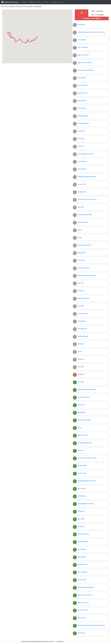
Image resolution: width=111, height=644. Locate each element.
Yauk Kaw (81, 131)
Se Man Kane (82, 192)
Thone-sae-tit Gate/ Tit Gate (87, 199)
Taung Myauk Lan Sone (86, 154)
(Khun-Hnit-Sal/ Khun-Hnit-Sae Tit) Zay (91, 32)
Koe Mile (81, 344)
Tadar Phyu (82, 161)
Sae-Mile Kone (82, 329)
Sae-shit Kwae (83, 85)
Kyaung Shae (82, 101)
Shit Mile (81, 306)
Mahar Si (81, 359)
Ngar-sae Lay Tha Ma (85, 63)
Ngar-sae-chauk (83, 55)
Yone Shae (81, 25)
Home (31, 2)
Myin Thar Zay (83, 222)
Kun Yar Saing (83, 47)
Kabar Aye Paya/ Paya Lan (87, 276)
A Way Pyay (82, 321)
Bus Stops (45, 2)
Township (38, 2)
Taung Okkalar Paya (85, 215)
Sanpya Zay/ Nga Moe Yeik (87, 177)
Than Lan (81, 146)
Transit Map (53, 2)
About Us (61, 2)
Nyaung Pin (82, 253)
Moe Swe (81, 207)
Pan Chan (81, 139)
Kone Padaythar (83, 116)
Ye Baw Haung (83, 314)
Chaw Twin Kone (84, 268)
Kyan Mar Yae (83, 93)
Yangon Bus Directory (10, 2)
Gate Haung (82, 108)
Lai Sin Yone (82, 184)
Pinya (80, 238)
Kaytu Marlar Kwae (84, 245)
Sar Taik (81, 283)
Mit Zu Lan (81, 260)
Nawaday (81, 291)
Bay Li (80, 230)
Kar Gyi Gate (82, 40)
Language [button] (24, 2)
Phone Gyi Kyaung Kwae (86, 70)
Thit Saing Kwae (83, 123)
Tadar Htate (82, 78)
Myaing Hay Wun (84, 298)
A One (80, 352)
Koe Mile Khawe (83, 336)
